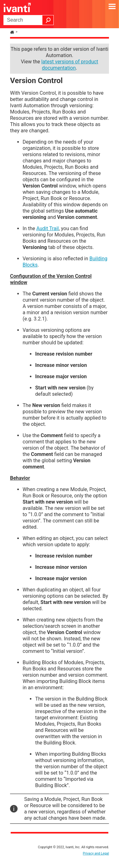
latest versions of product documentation (70, 65)
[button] (48, 20)
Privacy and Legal (96, 853)
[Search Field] (29, 20)
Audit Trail (48, 228)
